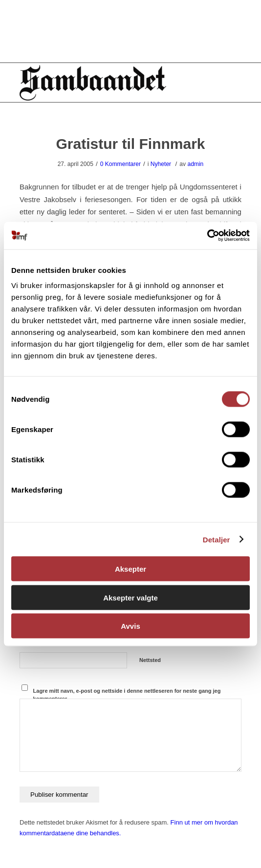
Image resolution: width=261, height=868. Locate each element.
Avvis (130, 626)
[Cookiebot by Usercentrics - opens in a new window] (207, 236)
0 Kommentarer (120, 164)
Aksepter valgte (130, 597)
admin (195, 164)
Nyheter (161, 164)
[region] (130, 31)
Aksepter (130, 569)
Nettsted (150, 660)
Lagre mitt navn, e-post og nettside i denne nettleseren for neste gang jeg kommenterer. (127, 695)
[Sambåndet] (108, 83)
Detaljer (217, 539)
